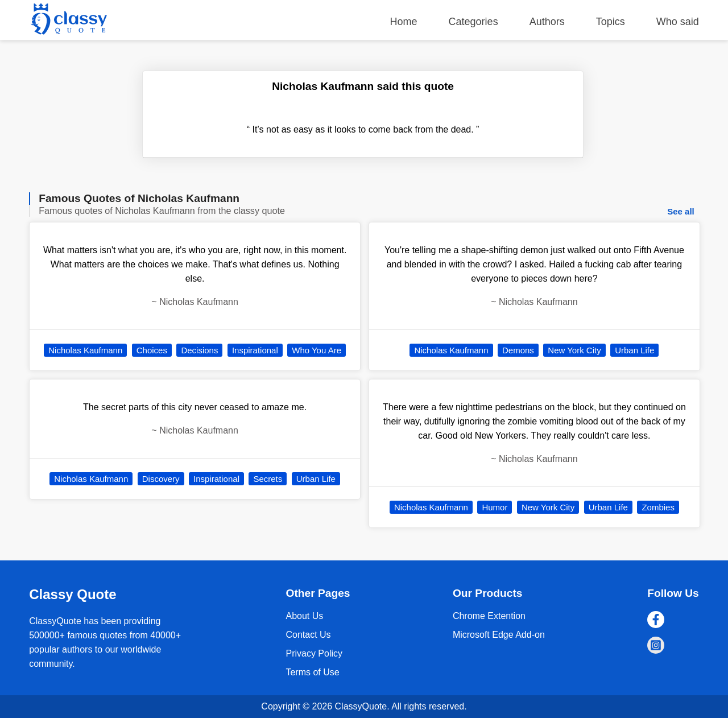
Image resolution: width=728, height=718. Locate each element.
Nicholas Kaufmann (85, 350)
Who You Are (317, 350)
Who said (678, 22)
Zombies (658, 507)
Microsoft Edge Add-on (499, 635)
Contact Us (308, 635)
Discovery (161, 479)
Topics (611, 22)
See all (681, 211)
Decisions (199, 350)
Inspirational (255, 350)
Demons (518, 350)
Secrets (268, 479)
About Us (304, 616)
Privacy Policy (314, 653)
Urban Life (316, 479)
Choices (152, 350)
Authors (547, 22)
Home (404, 22)
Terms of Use (312, 672)
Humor (495, 507)
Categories (473, 22)
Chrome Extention (489, 616)
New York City (574, 350)
